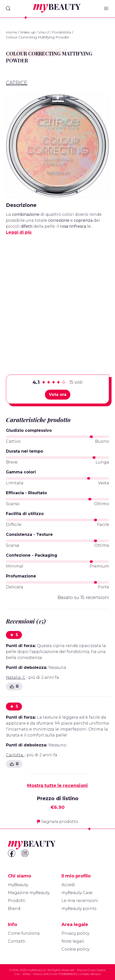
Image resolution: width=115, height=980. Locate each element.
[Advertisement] (57, 297)
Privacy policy (75, 933)
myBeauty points (79, 909)
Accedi (68, 885)
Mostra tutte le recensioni (57, 786)
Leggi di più (19, 232)
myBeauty (18, 885)
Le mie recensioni (80, 901)
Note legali (73, 941)
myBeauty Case (77, 893)
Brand (14, 909)
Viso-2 (44, 32)
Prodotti (17, 901)
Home (12, 32)
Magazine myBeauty (29, 893)
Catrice (17, 83)
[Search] (8, 8)
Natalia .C (16, 677)
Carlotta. (15, 755)
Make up (28, 32)
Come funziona (24, 933)
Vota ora (58, 395)
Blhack (96, 974)
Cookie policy (75, 949)
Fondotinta (62, 32)
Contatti (17, 941)
